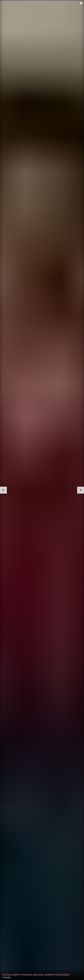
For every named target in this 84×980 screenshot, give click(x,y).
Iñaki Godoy (38, 974)
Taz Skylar (49, 974)
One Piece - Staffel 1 (11, 974)
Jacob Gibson (64, 974)
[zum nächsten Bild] (81, 490)
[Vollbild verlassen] (81, 3)
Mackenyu (28, 974)
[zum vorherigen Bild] (3, 490)
